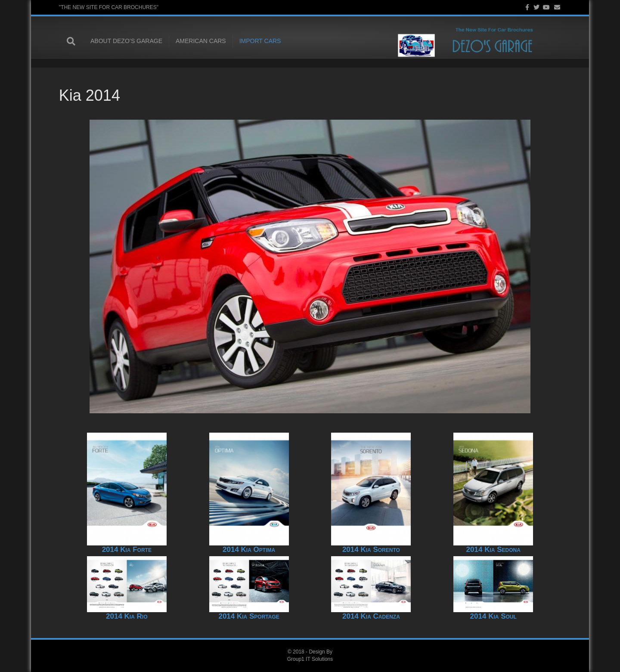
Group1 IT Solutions (310, 659)
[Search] (68, 42)
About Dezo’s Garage (119, 41)
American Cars (193, 41)
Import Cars (252, 41)
